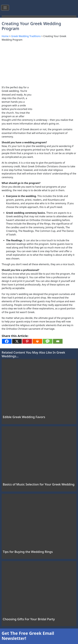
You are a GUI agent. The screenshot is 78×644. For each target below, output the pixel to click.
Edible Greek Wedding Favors (24, 417)
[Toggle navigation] (5, 8)
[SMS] (48, 341)
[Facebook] (7, 341)
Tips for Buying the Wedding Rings (28, 552)
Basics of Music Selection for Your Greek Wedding (39, 484)
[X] (17, 341)
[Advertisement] (39, 63)
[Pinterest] (27, 341)
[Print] (37, 341)
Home (5, 36)
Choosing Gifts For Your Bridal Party (29, 619)
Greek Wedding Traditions (26, 36)
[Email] (58, 341)
